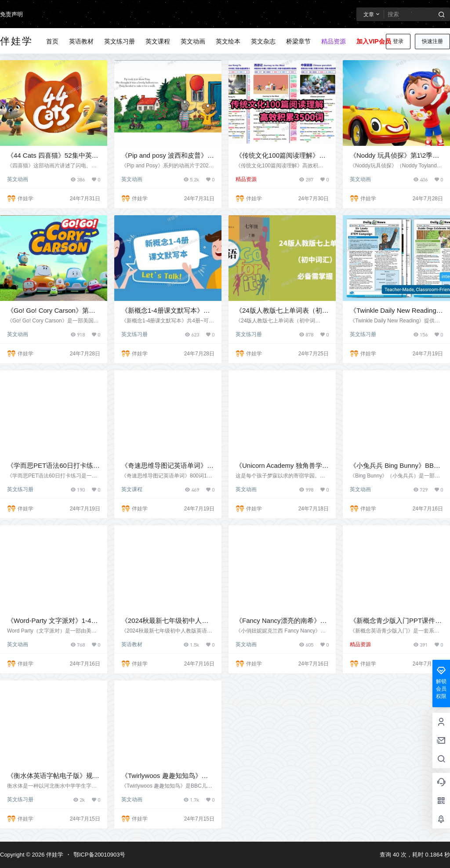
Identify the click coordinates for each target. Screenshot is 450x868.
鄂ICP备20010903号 (100, 855)
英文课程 (132, 489)
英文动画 (18, 179)
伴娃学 (54, 855)
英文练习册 (134, 334)
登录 (398, 41)
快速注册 (432, 41)
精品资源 (246, 179)
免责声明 (11, 14)
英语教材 (132, 644)
